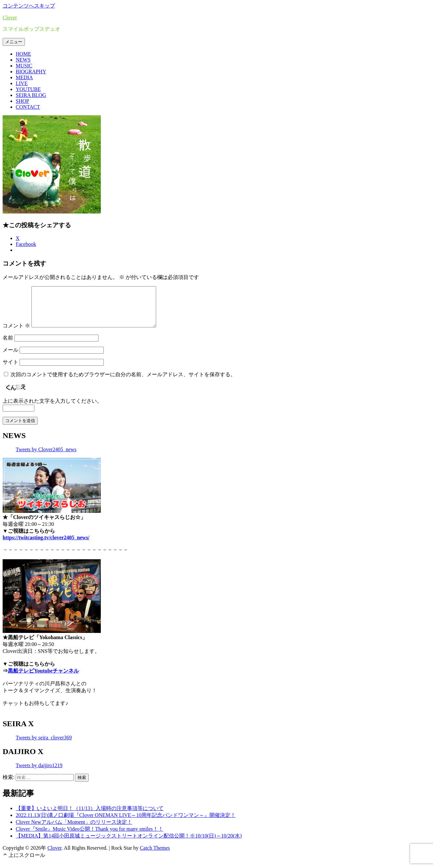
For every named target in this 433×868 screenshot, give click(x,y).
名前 (8, 346)
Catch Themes (155, 856)
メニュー (14, 42)
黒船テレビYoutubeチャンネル (43, 679)
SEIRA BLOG (31, 95)
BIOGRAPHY (31, 72)
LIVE (22, 83)
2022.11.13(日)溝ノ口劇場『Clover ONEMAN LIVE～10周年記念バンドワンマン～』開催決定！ (126, 823)
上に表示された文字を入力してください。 (52, 409)
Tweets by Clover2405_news (46, 457)
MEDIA (24, 77)
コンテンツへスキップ (29, 6)
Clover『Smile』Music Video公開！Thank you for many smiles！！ (90, 837)
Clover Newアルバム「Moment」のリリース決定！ (74, 830)
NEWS (23, 60)
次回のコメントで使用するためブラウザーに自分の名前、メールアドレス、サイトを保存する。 (123, 382)
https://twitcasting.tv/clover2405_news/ (46, 545)
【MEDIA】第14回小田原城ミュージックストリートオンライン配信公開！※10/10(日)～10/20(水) (129, 844)
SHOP (22, 101)
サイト (10, 370)
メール (10, 358)
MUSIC (24, 66)
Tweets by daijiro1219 (39, 773)
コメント (16, 333)
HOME (23, 54)
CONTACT (28, 107)
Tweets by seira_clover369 (44, 745)
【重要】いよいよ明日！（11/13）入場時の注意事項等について (90, 816)
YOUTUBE (28, 89)
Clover (10, 18)
